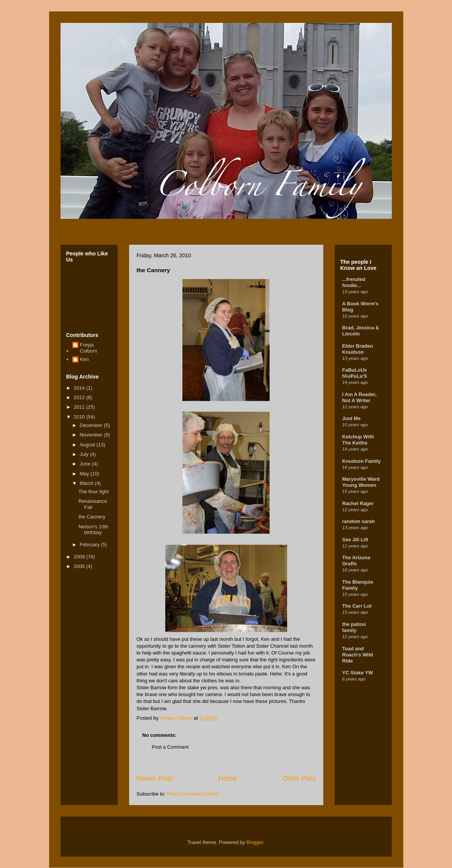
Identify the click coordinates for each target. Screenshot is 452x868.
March (87, 483)
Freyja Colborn (89, 348)
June (86, 464)
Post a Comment (170, 747)
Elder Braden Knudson (358, 349)
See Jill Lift (355, 540)
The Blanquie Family (358, 585)
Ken (84, 359)
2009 (80, 557)
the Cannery (92, 517)
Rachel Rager (358, 503)
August (88, 445)
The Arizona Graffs (356, 561)
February (90, 545)
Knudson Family (362, 461)
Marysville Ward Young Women (361, 482)
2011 (80, 407)
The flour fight (94, 492)
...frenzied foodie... (354, 282)
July (85, 454)
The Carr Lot (357, 606)
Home (228, 778)
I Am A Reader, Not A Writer (359, 397)
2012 (80, 397)
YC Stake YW (358, 673)
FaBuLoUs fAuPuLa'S (355, 373)
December (92, 425)
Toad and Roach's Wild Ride (358, 655)
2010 (80, 417)
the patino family (354, 627)
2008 (80, 566)
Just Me (351, 418)
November (92, 435)
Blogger (255, 842)
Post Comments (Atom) (192, 794)
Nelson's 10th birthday (93, 530)
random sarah (359, 521)
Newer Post (155, 778)
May (85, 474)
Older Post (299, 778)
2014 (80, 388)
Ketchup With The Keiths (358, 440)
